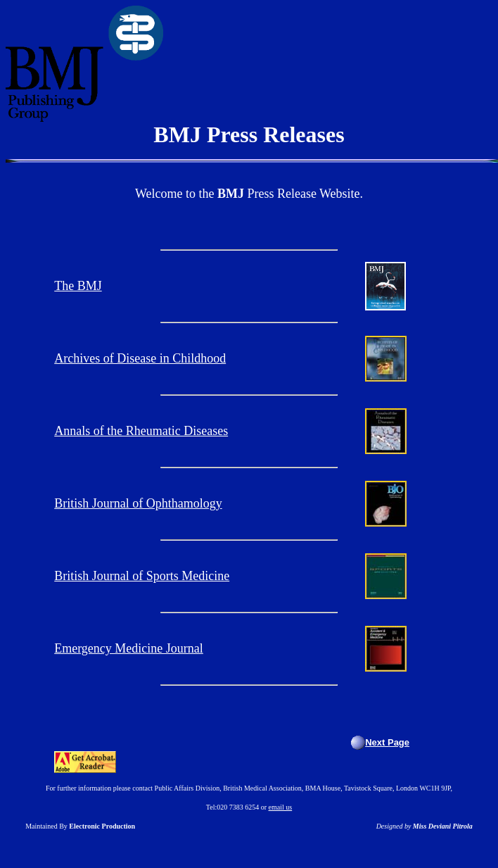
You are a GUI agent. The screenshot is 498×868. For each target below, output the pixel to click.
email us (281, 807)
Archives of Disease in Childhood (140, 358)
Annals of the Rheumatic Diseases (141, 431)
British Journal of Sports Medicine (142, 576)
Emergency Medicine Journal (129, 648)
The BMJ (78, 286)
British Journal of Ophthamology (138, 503)
